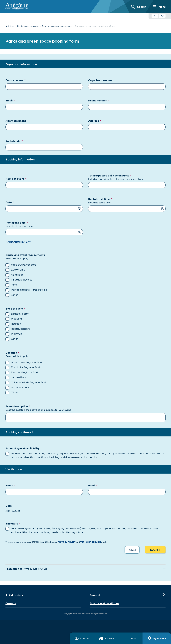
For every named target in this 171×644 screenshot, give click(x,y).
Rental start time (127, 201)
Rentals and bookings (28, 26)
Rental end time (44, 224)
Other (14, 294)
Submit (155, 550)
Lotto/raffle (18, 269)
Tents (14, 284)
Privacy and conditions (104, 603)
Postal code (14, 141)
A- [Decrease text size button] (155, 16)
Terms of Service (91, 542)
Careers (11, 603)
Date (10, 202)
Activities (10, 26)
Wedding (16, 318)
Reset (132, 550)
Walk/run (16, 334)
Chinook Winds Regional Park (29, 382)
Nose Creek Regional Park (27, 362)
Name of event (16, 179)
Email (10, 100)
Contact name (16, 80)
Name (10, 485)
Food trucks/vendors (23, 264)
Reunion (16, 324)
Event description (86, 408)
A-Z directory (14, 595)
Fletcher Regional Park (25, 372)
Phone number (99, 100)
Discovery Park (20, 387)
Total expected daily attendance (127, 177)
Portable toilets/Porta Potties (29, 290)
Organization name (100, 80)
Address (95, 121)
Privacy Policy (67, 542)
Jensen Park (18, 377)
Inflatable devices (22, 279)
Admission (17, 274)
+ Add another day (18, 242)
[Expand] (164, 569)
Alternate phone (16, 121)
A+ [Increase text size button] (162, 16)
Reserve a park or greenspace (57, 26)
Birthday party (20, 314)
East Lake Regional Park (26, 367)
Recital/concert (20, 329)
